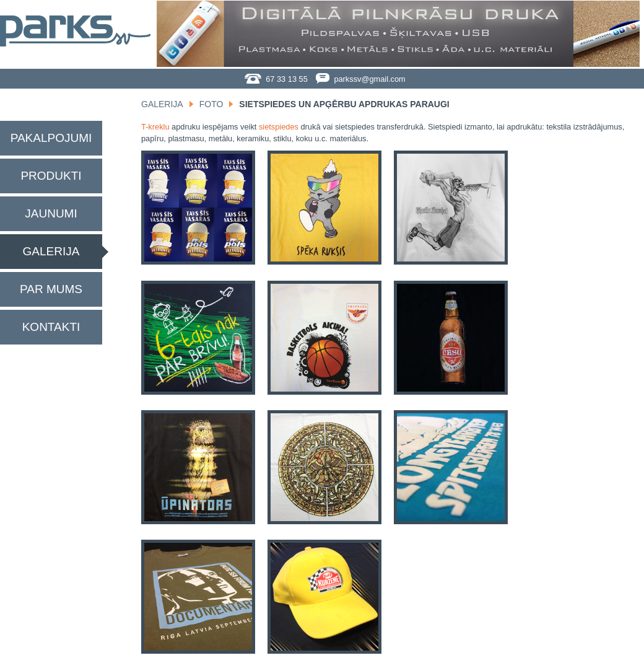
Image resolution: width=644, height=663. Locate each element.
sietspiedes (279, 127)
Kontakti (51, 327)
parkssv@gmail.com (360, 79)
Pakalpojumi (51, 138)
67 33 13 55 (276, 79)
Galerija (51, 251)
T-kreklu (155, 127)
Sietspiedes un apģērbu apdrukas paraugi (344, 104)
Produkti (51, 176)
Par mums (51, 289)
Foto (211, 104)
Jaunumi (51, 213)
